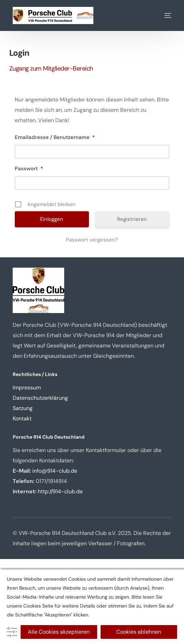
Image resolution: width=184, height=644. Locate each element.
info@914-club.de (55, 471)
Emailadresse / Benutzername (55, 137)
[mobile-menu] (163, 15)
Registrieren (132, 219)
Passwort (29, 169)
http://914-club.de (60, 491)
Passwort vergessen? (92, 240)
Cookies (32, 606)
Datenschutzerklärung (40, 398)
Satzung (23, 408)
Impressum (27, 388)
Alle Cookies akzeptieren (59, 632)
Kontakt (22, 418)
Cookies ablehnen (139, 632)
